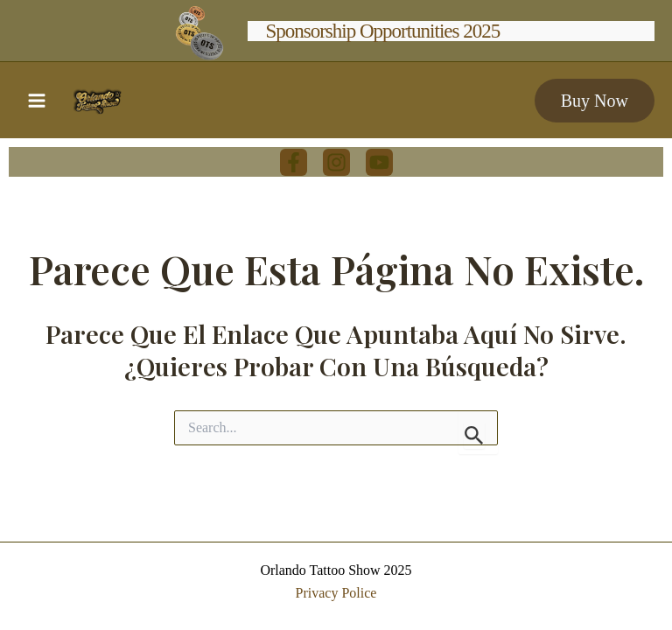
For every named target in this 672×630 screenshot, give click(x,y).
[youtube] (379, 162)
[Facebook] (294, 162)
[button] (595, 101)
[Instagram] (336, 162)
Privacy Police (336, 593)
